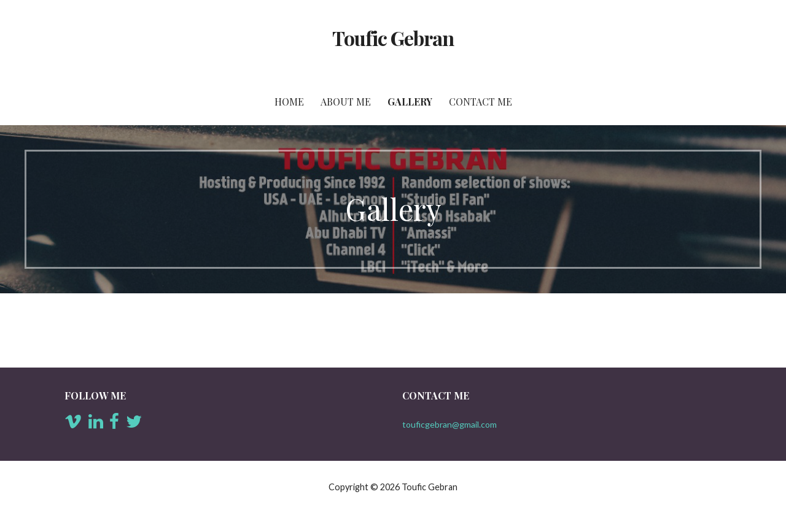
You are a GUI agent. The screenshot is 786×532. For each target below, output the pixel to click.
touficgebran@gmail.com (449, 424)
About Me (346, 102)
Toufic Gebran (393, 38)
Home (289, 102)
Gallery (410, 102)
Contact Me (481, 102)
